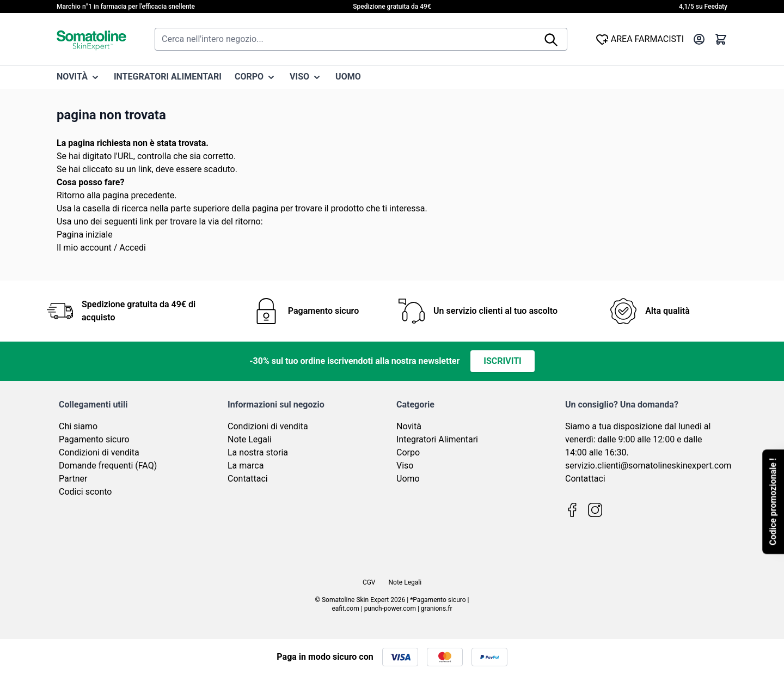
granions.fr (437, 609)
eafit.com (345, 609)
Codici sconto (85, 492)
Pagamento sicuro (94, 439)
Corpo (408, 452)
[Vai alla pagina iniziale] (91, 39)
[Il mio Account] (699, 39)
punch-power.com (390, 609)
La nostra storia (258, 452)
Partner (73, 479)
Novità (409, 426)
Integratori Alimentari (437, 439)
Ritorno (71, 195)
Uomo (408, 479)
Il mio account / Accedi (101, 248)
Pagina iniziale (85, 235)
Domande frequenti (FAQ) (108, 466)
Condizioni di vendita (99, 452)
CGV (369, 582)
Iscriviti (502, 361)
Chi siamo (78, 426)
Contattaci (248, 479)
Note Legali (250, 439)
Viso (405, 466)
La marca (246, 466)
